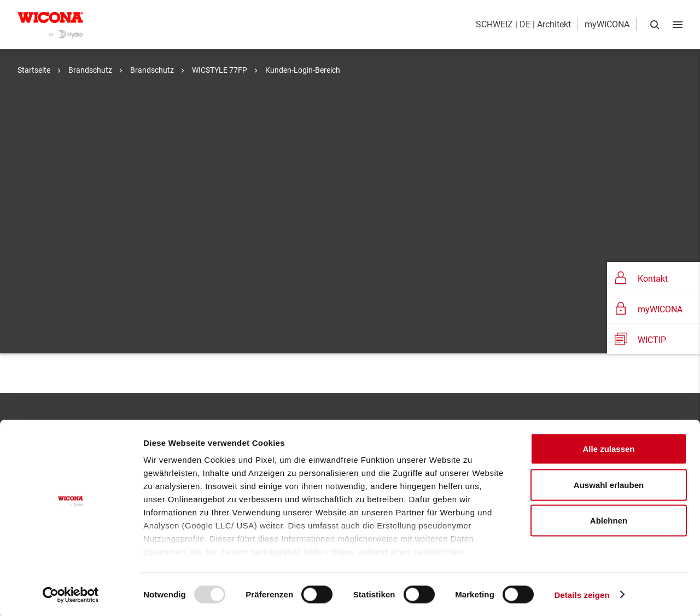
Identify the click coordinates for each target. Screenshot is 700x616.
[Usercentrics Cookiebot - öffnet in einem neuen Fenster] (71, 595)
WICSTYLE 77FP (219, 70)
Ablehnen (609, 521)
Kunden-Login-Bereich (302, 70)
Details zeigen (582, 594)
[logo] (50, 25)
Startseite (34, 70)
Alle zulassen (608, 449)
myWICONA (607, 24)
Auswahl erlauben (609, 484)
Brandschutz (89, 70)
